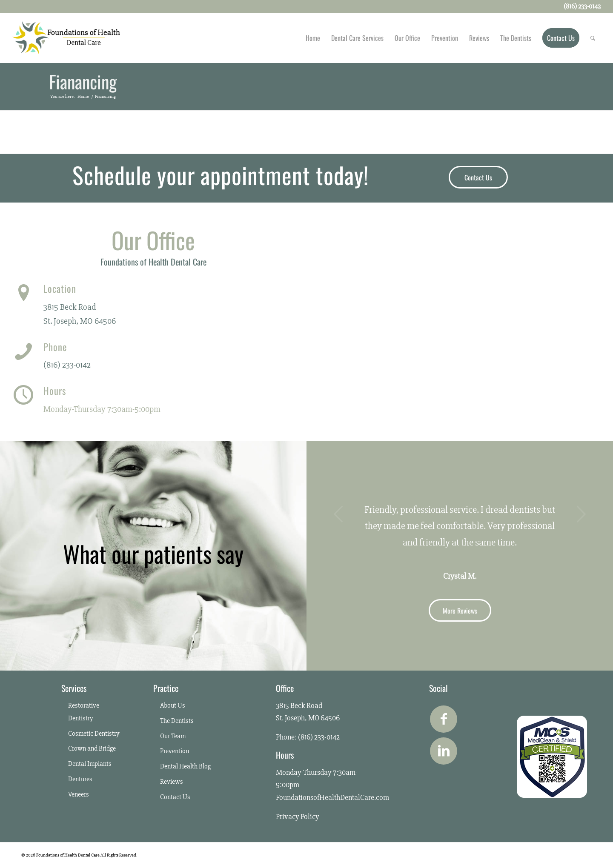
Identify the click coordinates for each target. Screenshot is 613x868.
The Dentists (177, 721)
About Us (173, 705)
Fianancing (83, 82)
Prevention (175, 751)
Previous (338, 514)
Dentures (80, 779)
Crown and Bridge (92, 748)
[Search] (593, 38)
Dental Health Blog (185, 766)
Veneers (79, 794)
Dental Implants (90, 764)
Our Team (173, 736)
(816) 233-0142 (67, 365)
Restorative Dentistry (84, 712)
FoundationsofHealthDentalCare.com (332, 797)
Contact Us (175, 797)
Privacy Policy (298, 817)
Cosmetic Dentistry (94, 734)
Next (581, 514)
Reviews (172, 782)
